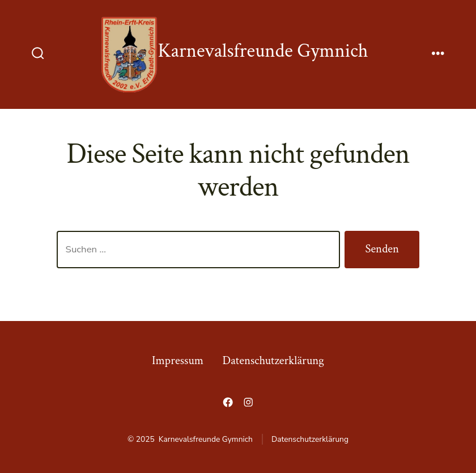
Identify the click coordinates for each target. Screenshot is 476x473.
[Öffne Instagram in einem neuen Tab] (248, 402)
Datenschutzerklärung (273, 360)
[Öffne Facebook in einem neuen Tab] (228, 402)
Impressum (178, 360)
